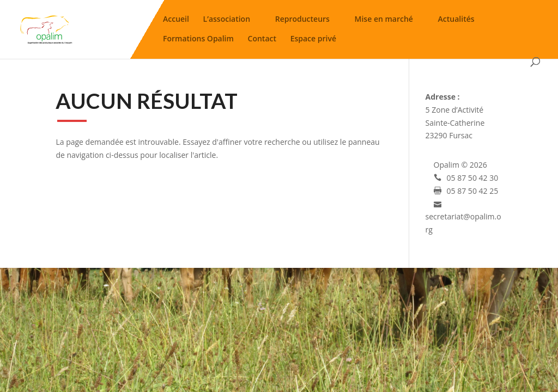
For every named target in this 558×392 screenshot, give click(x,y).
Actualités (456, 21)
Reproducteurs (302, 21)
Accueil (176, 21)
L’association (227, 21)
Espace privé (313, 41)
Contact (262, 41)
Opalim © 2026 (460, 165)
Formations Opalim (198, 41)
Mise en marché (384, 21)
